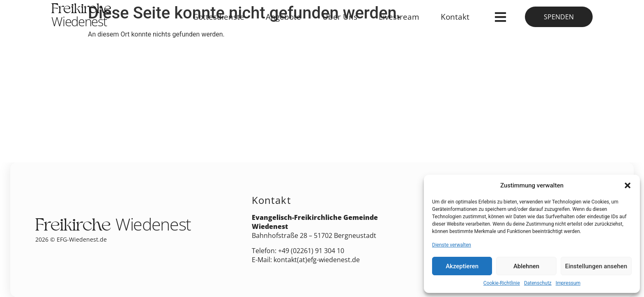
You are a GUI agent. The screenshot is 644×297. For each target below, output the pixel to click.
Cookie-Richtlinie (502, 283)
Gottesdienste (218, 17)
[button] (628, 185)
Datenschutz (538, 283)
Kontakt (455, 17)
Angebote (283, 17)
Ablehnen (526, 266)
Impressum (568, 283)
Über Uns (340, 17)
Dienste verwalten (452, 245)
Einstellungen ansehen (596, 266)
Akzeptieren (462, 266)
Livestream (399, 17)
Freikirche (82, 17)
